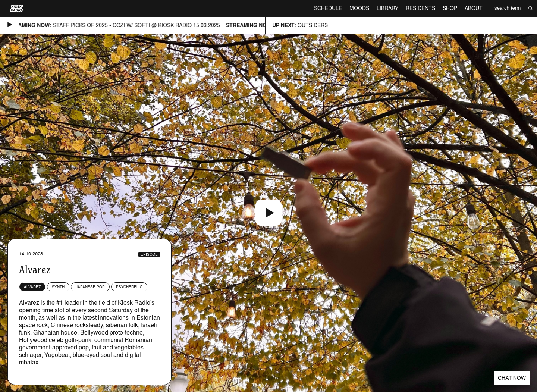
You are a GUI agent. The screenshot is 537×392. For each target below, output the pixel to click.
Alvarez (32, 287)
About (474, 8)
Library (387, 8)
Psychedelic (129, 287)
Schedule (328, 8)
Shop (450, 8)
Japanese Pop (90, 287)
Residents (420, 8)
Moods (359, 8)
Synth (58, 287)
